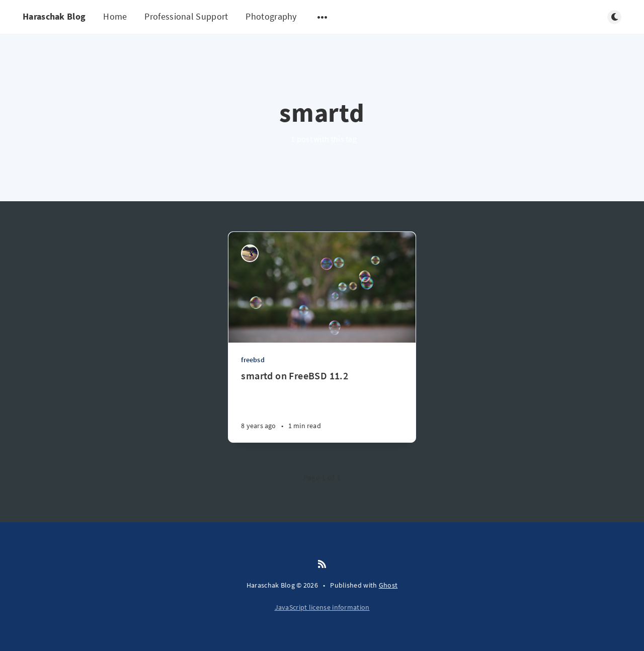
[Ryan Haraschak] (250, 253)
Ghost (388, 585)
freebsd (253, 360)
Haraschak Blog (54, 16)
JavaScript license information (322, 607)
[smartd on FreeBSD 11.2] (322, 406)
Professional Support (186, 16)
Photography (271, 16)
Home (115, 16)
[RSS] (322, 564)
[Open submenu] (323, 17)
